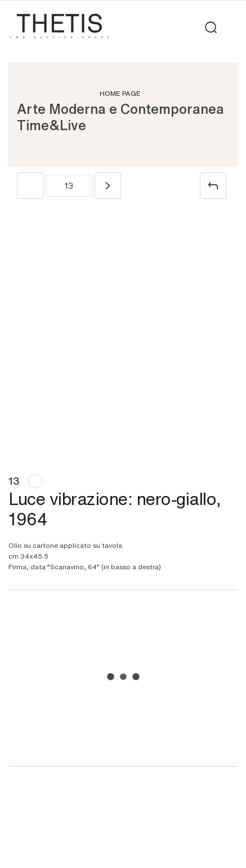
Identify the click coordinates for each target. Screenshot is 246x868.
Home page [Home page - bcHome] (120, 93)
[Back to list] (213, 186)
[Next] (108, 186)
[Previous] (30, 186)
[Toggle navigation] (231, 27)
